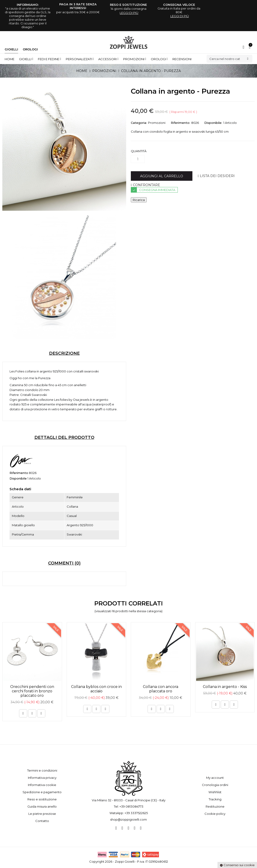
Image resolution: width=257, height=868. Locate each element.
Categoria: (139, 123)
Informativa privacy (42, 778)
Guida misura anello (42, 806)
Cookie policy (215, 814)
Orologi (30, 49)
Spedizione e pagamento (42, 792)
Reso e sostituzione (42, 799)
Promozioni (157, 123)
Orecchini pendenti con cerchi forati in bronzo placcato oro (32, 691)
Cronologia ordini (215, 785)
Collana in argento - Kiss (225, 687)
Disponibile (18, 478)
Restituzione (215, 806)
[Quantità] (138, 159)
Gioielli (11, 49)
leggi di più (129, 13)
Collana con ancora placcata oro (161, 689)
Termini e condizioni (42, 770)
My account (215, 778)
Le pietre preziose (42, 814)
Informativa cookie (42, 785)
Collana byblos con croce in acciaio (96, 689)
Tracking (215, 799)
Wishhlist (215, 792)
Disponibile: (213, 123)
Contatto (42, 821)
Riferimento (19, 473)
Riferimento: (180, 123)
